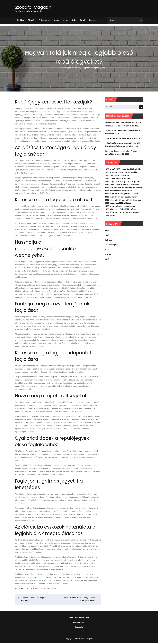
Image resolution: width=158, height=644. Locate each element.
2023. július (124, 194)
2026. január (110, 170)
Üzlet (74, 21)
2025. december (123, 170)
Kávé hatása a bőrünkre (115, 139)
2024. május (110, 185)
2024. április (121, 185)
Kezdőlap (20, 21)
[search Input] (126, 21)
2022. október (125, 204)
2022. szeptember (113, 207)
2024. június (134, 182)
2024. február (111, 188)
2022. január (110, 216)
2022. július (110, 210)
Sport (57, 21)
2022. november (112, 204)
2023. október (111, 191)
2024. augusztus (112, 182)
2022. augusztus (128, 207)
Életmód (32, 21)
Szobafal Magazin (35, 7)
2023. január (122, 201)
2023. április (121, 197)
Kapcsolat (93, 21)
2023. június (134, 194)
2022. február (133, 213)
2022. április (110, 213)
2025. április (131, 173)
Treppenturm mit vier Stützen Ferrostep (122, 131)
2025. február (123, 176)
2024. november (112, 179)
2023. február (111, 201)
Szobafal (20, 589)
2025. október (136, 170)
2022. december (135, 201)
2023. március (132, 197)
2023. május (110, 197)
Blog (107, 231)
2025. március (111, 176)
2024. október (125, 179)
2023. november (135, 188)
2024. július (124, 182)
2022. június (120, 210)
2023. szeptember (124, 191)
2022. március (121, 213)
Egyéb (83, 21)
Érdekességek (45, 21)
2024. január (122, 188)
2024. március (132, 185)
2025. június (110, 173)
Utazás (66, 21)
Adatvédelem (79, 623)
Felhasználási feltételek (79, 618)
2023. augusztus (112, 194)
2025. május (121, 173)
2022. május (130, 210)
